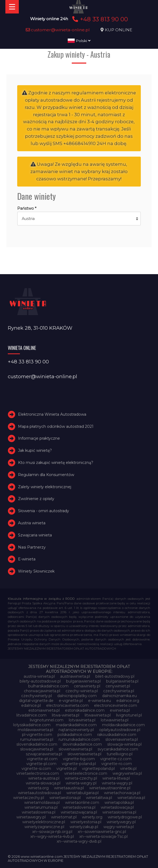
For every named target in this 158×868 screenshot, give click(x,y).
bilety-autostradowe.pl (40, 681)
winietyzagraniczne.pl (44, 827)
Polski (79, 41)
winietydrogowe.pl (125, 817)
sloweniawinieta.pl (75, 749)
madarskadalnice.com (76, 725)
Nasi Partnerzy (32, 547)
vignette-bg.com (79, 759)
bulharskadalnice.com (48, 686)
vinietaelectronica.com (38, 773)
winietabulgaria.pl (82, 793)
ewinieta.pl (120, 710)
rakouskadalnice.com (117, 735)
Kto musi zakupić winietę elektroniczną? (56, 463)
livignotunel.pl (129, 715)
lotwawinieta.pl (115, 720)
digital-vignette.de (36, 701)
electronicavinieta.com (67, 705)
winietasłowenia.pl (119, 812)
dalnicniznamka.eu (119, 696)
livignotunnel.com (47, 720)
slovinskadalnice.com (82, 744)
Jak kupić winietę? (35, 450)
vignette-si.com (36, 769)
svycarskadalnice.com (118, 749)
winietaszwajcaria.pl (79, 812)
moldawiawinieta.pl (35, 730)
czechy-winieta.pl (82, 691)
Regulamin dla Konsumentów (46, 475)
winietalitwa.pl (99, 798)
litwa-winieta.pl (66, 715)
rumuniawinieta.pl (37, 739)
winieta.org (38, 788)
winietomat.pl (64, 817)
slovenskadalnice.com (37, 744)
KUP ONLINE (119, 30)
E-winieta (27, 559)
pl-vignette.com (37, 735)
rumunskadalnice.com (79, 739)
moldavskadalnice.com (123, 725)
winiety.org (92, 817)
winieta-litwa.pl (116, 778)
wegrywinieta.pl (127, 773)
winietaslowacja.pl (117, 807)
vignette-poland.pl (79, 764)
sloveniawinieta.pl (122, 739)
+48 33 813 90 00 (99, 19)
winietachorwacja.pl (122, 793)
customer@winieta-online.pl (58, 30)
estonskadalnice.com (85, 710)
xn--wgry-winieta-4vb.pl (52, 836)
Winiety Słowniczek (36, 571)
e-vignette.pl (71, 701)
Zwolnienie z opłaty (36, 499)
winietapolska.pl (119, 802)
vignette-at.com (42, 759)
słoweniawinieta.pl (84, 754)
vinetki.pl (128, 769)
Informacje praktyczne (39, 438)
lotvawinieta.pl (82, 720)
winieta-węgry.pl (117, 783)
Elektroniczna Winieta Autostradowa (52, 414)
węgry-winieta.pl (119, 827)
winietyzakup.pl (84, 827)
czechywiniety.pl (37, 696)
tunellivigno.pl (120, 754)
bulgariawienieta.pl (83, 681)
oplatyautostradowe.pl (120, 730)
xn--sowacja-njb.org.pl (52, 832)
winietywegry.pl (121, 822)
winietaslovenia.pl (79, 807)
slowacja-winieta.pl (124, 744)
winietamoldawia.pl (42, 802)
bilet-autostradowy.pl (115, 676)
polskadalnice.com (75, 735)
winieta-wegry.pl (81, 783)
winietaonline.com (82, 802)
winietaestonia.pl (65, 798)
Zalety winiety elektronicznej (45, 487)
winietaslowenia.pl (39, 812)
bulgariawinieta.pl (122, 681)
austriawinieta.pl (75, 676)
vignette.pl (67, 769)
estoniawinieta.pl (44, 710)
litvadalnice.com (31, 715)
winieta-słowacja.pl (43, 783)
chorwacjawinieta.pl (42, 691)
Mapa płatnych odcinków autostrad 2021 (56, 426)
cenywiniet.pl (118, 686)
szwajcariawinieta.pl (44, 754)
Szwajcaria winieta (35, 535)
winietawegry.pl (31, 817)
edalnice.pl (31, 705)
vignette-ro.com (117, 764)
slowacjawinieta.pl (37, 749)
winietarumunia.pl (41, 807)
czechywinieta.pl (119, 691)
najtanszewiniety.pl (76, 730)
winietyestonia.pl (86, 822)
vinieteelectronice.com (86, 773)
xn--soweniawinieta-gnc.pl (102, 832)
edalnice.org (128, 701)
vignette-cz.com (116, 759)
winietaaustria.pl (69, 788)
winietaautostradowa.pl (39, 793)
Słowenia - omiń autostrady (44, 511)
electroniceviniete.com (116, 705)
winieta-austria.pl (44, 778)
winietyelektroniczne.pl (44, 822)
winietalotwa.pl (131, 798)
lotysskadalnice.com (32, 725)
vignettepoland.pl (98, 769)
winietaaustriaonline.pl (110, 788)
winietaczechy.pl (29, 798)
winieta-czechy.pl (81, 778)
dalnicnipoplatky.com (77, 696)
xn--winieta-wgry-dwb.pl (79, 841)
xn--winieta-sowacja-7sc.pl (103, 836)
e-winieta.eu (100, 701)
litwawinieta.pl (98, 715)
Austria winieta (32, 523)
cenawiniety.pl (87, 686)
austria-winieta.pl (39, 676)
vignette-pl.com (41, 764)
